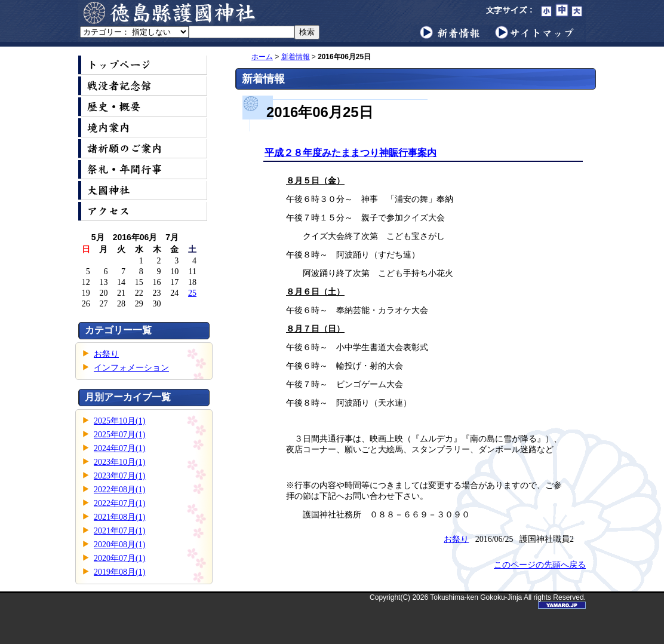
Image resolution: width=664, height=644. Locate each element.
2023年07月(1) (119, 476)
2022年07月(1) (119, 503)
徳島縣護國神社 (171, 13)
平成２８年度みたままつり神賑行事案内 (351, 153)
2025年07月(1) (119, 435)
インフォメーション (131, 368)
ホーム (262, 57)
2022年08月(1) (119, 490)
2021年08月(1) (119, 517)
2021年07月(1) (119, 531)
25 (192, 293)
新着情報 (296, 57)
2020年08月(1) (119, 545)
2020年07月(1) (119, 558)
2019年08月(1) (119, 572)
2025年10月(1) (119, 421)
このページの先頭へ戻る (540, 565)
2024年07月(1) (119, 448)
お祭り (106, 354)
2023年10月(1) (119, 462)
